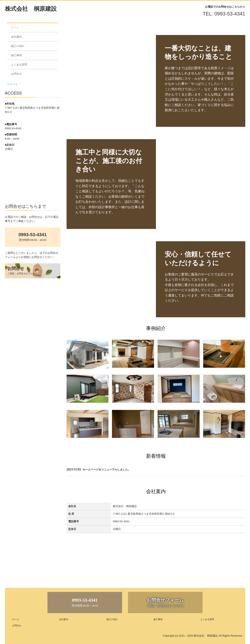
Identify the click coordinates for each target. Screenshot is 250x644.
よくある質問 (19, 65)
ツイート (12, 84)
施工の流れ (18, 46)
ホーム (15, 27)
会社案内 (16, 37)
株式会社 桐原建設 (31, 9)
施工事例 (16, 55)
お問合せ (16, 74)
